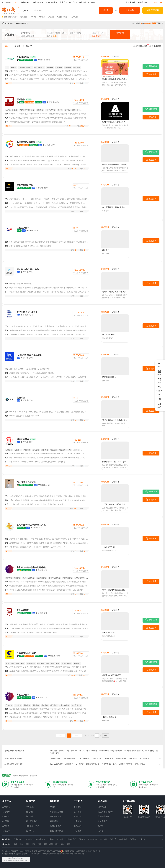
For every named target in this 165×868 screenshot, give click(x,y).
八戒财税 (6, 807)
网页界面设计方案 (93, 764)
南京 (63, 844)
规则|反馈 (55, 801)
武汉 (57, 844)
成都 (45, 844)
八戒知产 (6, 812)
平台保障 (30, 807)
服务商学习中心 (33, 826)
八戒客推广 (103, 821)
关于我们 (78, 801)
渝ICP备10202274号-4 (40, 851)
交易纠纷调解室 (57, 831)
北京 (21, 844)
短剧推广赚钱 (62, 17)
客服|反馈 (54, 821)
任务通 (101, 831)
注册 (160, 3)
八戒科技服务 (40, 839)
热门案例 (104, 839)
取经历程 (78, 816)
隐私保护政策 (56, 816)
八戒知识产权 (19, 839)
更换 (55, 36)
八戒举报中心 (56, 826)
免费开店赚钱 (153, 10)
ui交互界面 (80, 764)
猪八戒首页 (9, 23)
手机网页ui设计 (121, 759)
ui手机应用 (69, 764)
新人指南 (30, 812)
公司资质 (78, 812)
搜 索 (106, 10)
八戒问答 (51, 839)
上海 (33, 844)
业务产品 (6, 801)
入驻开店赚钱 (104, 816)
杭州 (51, 844)
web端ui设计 (144, 759)
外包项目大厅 (71, 839)
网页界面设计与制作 (109, 764)
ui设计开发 (109, 759)
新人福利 (30, 816)
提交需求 (120, 33)
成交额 (17, 46)
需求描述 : (25, 33)
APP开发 (33, 17)
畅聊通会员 (123, 839)
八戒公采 (6, 826)
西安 (69, 844)
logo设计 (14, 17)
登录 (156, 3)
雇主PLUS (102, 807)
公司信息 (78, 807)
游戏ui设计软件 (70, 759)
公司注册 (51, 17)
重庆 (15, 844)
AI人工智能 (73, 17)
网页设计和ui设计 (141, 764)
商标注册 (42, 17)
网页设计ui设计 (97, 759)
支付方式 (30, 831)
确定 (106, 736)
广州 (39, 844)
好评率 (29, 46)
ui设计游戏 (133, 759)
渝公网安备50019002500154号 (73, 851)
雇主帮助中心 (32, 821)
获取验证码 (97, 36)
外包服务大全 (93, 839)
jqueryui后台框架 (57, 764)
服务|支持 (31, 801)
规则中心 (54, 807)
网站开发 (23, 17)
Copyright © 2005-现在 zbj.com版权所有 (17, 851)
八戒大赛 (133, 839)
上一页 (61, 736)
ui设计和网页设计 (126, 764)
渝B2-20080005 (54, 851)
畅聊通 (101, 826)
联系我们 (78, 826)
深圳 (27, 844)
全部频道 (60, 839)
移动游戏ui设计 (56, 759)
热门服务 (82, 839)
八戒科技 (6, 816)
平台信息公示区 (57, 812)
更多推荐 (102, 801)
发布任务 (130, 10)
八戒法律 (6, 831)
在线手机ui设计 (83, 759)
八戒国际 (6, 821)
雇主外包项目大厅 (105, 812)
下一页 (77, 736)
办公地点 (78, 831)
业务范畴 (78, 821)
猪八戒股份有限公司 (93, 851)
